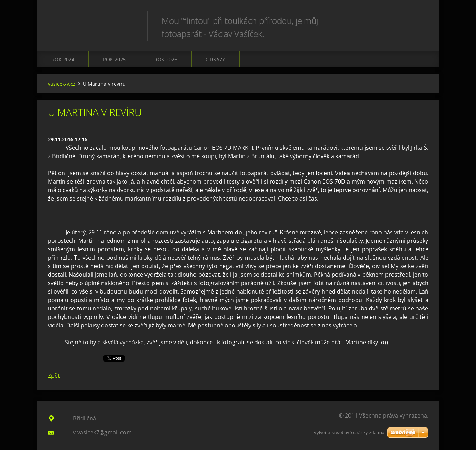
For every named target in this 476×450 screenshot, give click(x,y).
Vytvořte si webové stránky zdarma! (350, 433)
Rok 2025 (114, 59)
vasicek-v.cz (62, 84)
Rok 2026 (166, 59)
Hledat (421, 20)
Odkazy (215, 59)
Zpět (54, 376)
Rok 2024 (63, 59)
